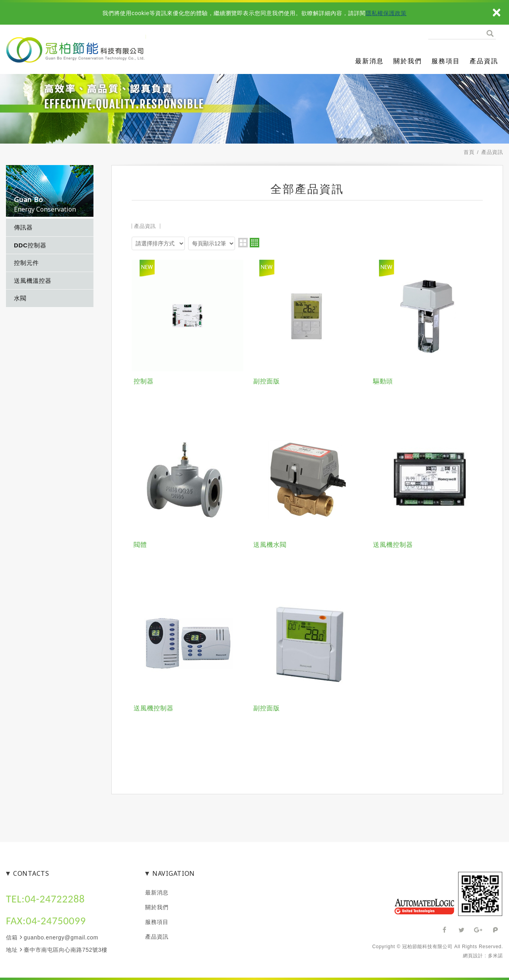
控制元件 (26, 263)
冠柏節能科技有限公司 (84, 52)
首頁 (469, 152)
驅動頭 (383, 381)
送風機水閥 (270, 545)
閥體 (140, 545)
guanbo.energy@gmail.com (61, 937)
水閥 (20, 298)
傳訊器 (23, 227)
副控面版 (267, 381)
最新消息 (369, 61)
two (243, 243)
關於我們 (408, 61)
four (254, 243)
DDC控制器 (30, 245)
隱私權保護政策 (386, 13)
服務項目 (446, 61)
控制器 (144, 381)
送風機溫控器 (33, 281)
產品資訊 (484, 61)
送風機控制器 (393, 545)
